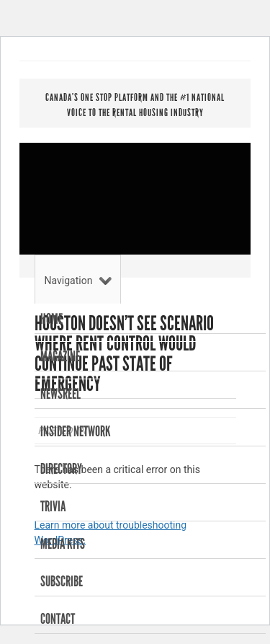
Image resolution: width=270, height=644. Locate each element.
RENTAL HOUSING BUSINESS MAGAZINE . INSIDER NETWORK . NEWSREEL (135, 202)
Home (51, 319)
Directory (61, 469)
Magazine (60, 356)
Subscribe (62, 581)
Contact (58, 619)
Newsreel (60, 394)
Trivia (53, 506)
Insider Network (76, 431)
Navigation (78, 281)
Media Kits (63, 544)
